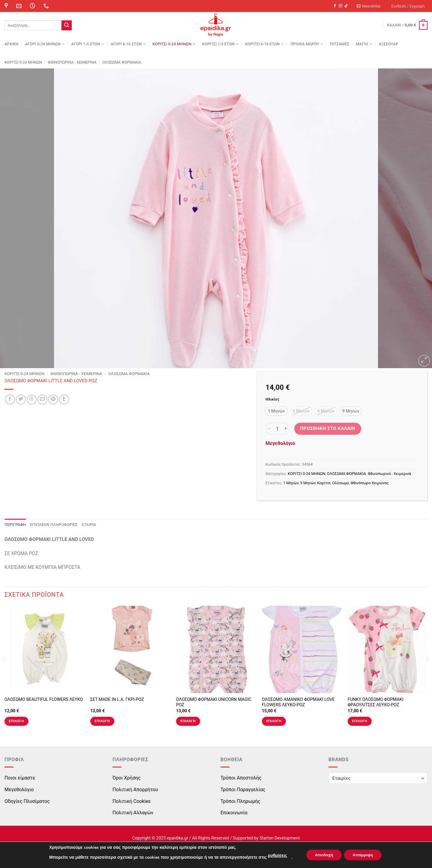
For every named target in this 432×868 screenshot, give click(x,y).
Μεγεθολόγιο (280, 443)
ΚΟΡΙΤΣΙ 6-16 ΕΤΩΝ (264, 44)
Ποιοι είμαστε (20, 778)
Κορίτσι (324, 483)
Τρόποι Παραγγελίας (243, 790)
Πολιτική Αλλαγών (133, 813)
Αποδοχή (323, 855)
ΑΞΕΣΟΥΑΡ (388, 44)
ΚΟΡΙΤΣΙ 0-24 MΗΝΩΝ (174, 44)
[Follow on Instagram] (340, 6)
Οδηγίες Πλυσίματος (27, 801)
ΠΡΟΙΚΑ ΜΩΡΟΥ (307, 44)
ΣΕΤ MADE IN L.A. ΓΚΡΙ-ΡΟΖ (117, 700)
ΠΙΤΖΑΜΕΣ (340, 44)
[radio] (276, 411)
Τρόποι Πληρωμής (240, 801)
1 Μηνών (291, 483)
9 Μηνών (308, 483)
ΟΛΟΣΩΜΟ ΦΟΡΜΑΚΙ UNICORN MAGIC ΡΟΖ (214, 702)
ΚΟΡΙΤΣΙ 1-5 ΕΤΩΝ (220, 44)
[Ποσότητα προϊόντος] (277, 429)
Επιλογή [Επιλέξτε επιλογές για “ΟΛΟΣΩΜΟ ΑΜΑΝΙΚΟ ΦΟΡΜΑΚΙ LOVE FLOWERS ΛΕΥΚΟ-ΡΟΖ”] (274, 721)
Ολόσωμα (341, 483)
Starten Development (280, 838)
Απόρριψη (364, 855)
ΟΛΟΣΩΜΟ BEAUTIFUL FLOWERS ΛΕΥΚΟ (44, 700)
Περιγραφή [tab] (15, 525)
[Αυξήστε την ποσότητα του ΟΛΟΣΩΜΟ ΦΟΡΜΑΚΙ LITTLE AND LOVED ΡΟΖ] (286, 429)
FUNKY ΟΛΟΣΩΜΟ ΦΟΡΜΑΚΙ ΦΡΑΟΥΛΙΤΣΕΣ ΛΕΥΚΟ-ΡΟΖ (376, 702)
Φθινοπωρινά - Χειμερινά (72, 62)
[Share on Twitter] (21, 399)
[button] (369, 6)
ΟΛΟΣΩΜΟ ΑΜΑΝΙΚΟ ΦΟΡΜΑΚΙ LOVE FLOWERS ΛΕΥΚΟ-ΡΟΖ (298, 702)
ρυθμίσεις (276, 856)
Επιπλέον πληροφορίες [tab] (54, 525)
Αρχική (11, 44)
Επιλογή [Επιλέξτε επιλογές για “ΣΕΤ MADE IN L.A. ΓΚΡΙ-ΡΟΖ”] (102, 721)
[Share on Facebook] (10, 399)
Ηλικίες (272, 399)
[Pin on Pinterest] (53, 399)
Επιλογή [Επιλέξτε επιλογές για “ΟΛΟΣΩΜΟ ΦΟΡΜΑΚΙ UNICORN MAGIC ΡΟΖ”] (188, 721)
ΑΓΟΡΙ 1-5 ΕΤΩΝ (88, 44)
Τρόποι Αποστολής (241, 778)
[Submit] (67, 26)
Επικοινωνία (234, 813)
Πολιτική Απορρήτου (135, 790)
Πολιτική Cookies (132, 801)
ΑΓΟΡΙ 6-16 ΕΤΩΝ (128, 44)
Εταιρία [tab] (89, 525)
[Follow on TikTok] (346, 6)
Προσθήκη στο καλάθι (328, 428)
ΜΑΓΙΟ (364, 44)
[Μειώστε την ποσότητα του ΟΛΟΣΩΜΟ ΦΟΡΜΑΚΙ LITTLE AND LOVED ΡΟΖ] (269, 429)
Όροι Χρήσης (126, 778)
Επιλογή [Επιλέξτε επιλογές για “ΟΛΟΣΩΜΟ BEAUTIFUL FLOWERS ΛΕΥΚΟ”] (16, 721)
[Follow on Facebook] (335, 6)
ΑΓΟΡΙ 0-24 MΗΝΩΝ (45, 44)
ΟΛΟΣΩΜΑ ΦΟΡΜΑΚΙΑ (122, 62)
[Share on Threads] (32, 399)
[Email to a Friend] (42, 399)
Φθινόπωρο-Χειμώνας (370, 483)
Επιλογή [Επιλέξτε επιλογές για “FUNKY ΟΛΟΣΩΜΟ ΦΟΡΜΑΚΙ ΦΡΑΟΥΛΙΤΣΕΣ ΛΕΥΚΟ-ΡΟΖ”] (360, 721)
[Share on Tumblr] (64, 399)
